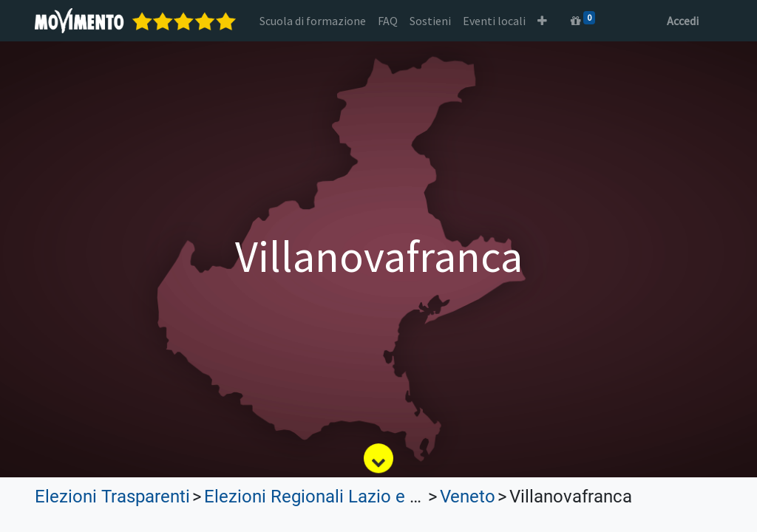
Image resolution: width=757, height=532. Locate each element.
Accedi (683, 21)
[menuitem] (313, 21)
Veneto (468, 497)
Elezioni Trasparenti (112, 497)
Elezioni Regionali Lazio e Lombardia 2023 (371, 497)
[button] (542, 21)
